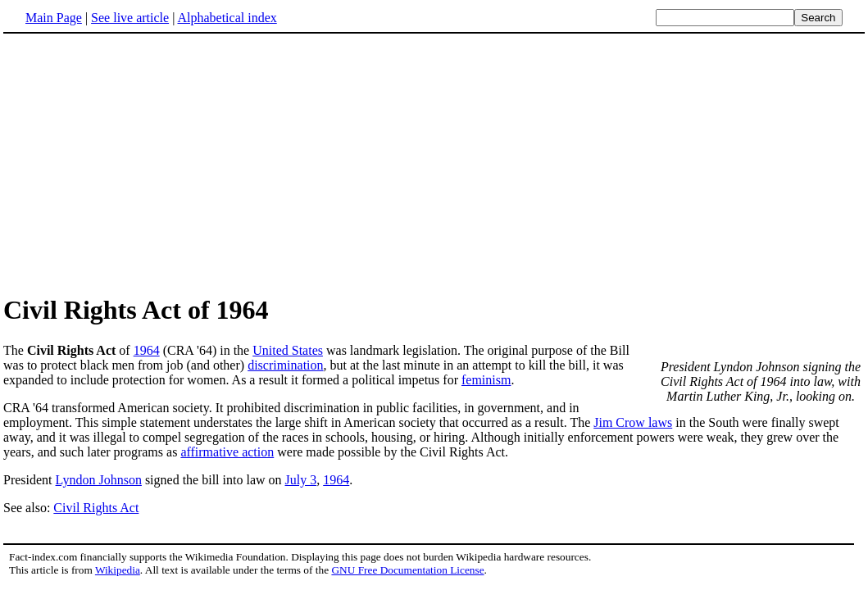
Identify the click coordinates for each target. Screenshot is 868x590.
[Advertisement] (434, 163)
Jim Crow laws (633, 422)
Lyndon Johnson (99, 480)
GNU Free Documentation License (407, 570)
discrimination (285, 365)
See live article (130, 18)
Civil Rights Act (96, 508)
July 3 (301, 480)
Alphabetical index (227, 18)
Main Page (54, 18)
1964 (147, 350)
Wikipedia (118, 570)
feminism (486, 380)
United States (288, 350)
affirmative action (227, 452)
